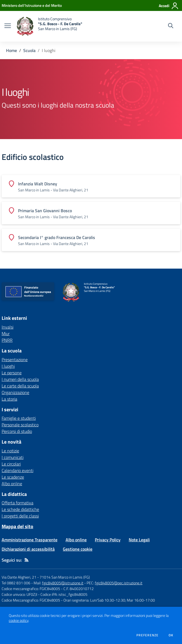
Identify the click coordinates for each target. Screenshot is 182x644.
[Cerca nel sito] (171, 26)
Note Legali (139, 540)
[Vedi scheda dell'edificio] (91, 186)
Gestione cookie (78, 549)
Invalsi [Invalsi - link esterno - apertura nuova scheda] (8, 327)
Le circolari (11, 464)
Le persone (12, 373)
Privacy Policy (108, 540)
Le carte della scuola (20, 386)
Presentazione (15, 360)
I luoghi (8, 366)
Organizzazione (15, 392)
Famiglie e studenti (19, 418)
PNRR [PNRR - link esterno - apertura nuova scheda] (7, 340)
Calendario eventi (17, 470)
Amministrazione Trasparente (30, 540)
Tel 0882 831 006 (16, 583)
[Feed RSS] (27, 560)
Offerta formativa (17, 503)
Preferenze (147, 635)
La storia (9, 399)
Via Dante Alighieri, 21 (19, 577)
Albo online (12, 484)
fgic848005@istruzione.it (63, 583)
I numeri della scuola (20, 379)
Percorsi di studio (17, 431)
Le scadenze (13, 477)
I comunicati (13, 457)
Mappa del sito (17, 526)
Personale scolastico (20, 425)
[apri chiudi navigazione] (8, 26)
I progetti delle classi (20, 516)
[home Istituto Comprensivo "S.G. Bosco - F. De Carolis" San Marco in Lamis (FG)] (49, 26)
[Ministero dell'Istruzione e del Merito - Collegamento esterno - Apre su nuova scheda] (32, 5)
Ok (171, 635)
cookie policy (19, 620)
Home (11, 50)
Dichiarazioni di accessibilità (28, 549)
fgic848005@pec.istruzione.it (119, 583)
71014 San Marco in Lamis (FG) (65, 577)
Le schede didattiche (20, 509)
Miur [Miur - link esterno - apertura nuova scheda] (6, 334)
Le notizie (10, 451)
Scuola (29, 50)
